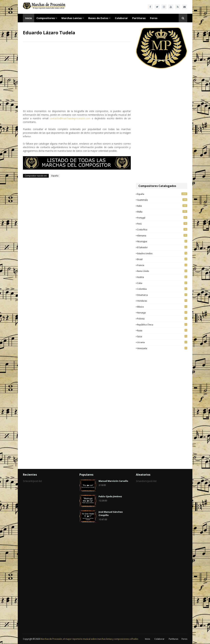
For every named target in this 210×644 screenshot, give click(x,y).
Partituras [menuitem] (139, 18)
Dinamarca (162, 295)
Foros (184, 639)
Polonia (162, 319)
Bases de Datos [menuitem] (98, 18)
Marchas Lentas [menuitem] (72, 18)
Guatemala (162, 200)
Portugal (162, 218)
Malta (162, 212)
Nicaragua (162, 241)
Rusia (162, 330)
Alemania (162, 235)
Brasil (162, 259)
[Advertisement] (162, 126)
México (162, 307)
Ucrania (162, 342)
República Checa (162, 325)
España (55, 176)
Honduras (162, 301)
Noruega (162, 313)
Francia (162, 265)
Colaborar (159, 639)
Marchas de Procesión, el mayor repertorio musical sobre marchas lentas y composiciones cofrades (89, 639)
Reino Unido (162, 271)
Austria (162, 277)
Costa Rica (162, 229)
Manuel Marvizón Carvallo (113, 481)
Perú (162, 224)
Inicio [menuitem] (29, 18)
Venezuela (162, 348)
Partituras (173, 639)
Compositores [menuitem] (46, 18)
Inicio (148, 639)
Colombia (162, 289)
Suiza (162, 336)
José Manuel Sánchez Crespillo (111, 514)
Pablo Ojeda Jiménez (110, 496)
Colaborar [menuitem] (121, 18)
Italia (162, 206)
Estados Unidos (162, 253)
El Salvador (162, 247)
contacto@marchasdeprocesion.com (70, 118)
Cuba (162, 283)
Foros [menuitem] (154, 18)
